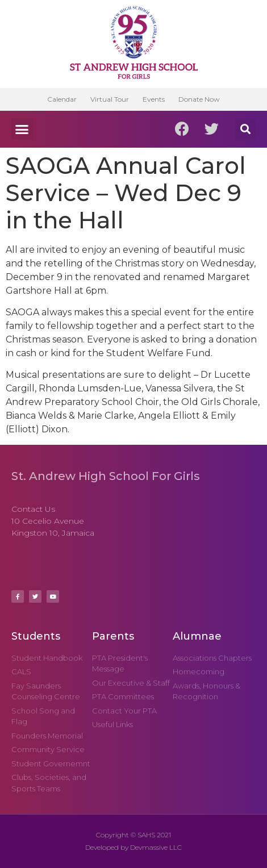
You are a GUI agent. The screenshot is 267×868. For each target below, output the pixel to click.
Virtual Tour (110, 99)
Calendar (62, 99)
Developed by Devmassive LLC (133, 847)
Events (154, 99)
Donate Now (199, 99)
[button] (22, 129)
